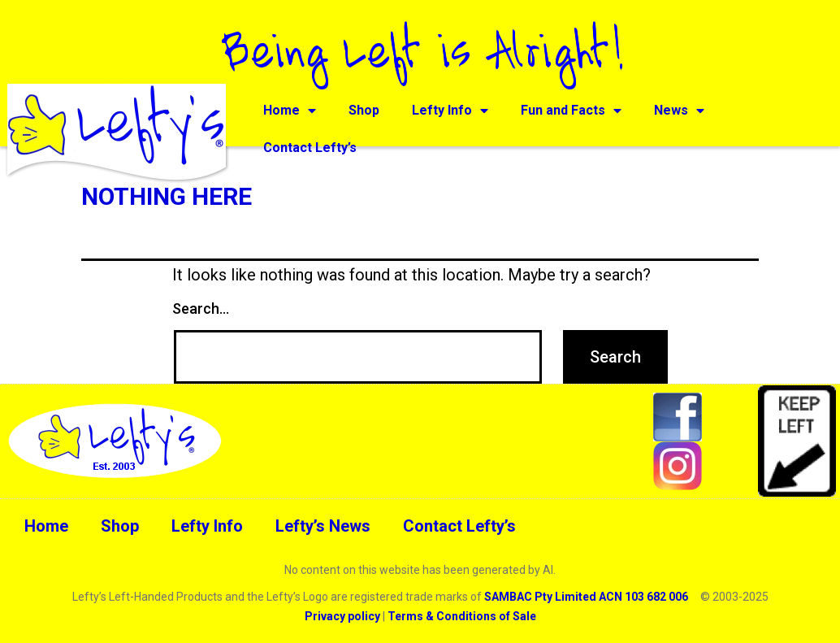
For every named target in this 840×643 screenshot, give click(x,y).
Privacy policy (342, 616)
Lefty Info (450, 111)
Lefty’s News (323, 526)
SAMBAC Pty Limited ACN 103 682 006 (586, 597)
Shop (364, 110)
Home (290, 111)
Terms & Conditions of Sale (462, 616)
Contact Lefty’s (310, 148)
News (679, 111)
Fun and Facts (571, 111)
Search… (201, 308)
